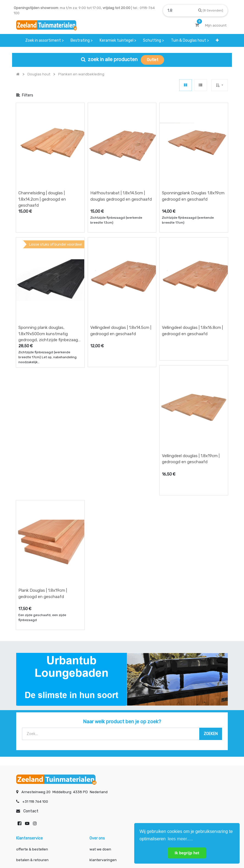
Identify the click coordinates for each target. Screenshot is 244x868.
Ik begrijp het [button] (187, 853)
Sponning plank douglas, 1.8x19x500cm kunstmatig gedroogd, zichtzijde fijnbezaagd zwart (49, 280)
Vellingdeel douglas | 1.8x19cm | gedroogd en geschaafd (191, 378)
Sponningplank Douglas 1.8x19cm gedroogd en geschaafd (193, 169)
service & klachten (32, 774)
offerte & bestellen (33, 742)
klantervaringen (103, 752)
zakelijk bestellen (104, 763)
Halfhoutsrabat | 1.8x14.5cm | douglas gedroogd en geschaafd (121, 169)
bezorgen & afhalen (33, 763)
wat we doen (100, 742)
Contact (31, 703)
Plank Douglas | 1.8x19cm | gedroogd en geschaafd (43, 486)
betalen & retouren (32, 752)
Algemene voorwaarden (95, 846)
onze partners (175, 774)
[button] (218, 40)
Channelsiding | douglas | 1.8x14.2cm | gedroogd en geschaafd (42, 172)
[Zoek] (211, 10)
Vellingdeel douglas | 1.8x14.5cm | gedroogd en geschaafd (121, 277)
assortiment (173, 763)
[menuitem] (44, 40)
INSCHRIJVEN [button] (83, 796)
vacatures (98, 774)
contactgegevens (178, 752)
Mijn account (54, 846)
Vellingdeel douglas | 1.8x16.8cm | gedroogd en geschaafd (192, 277)
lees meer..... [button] (180, 839)
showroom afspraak (180, 742)
